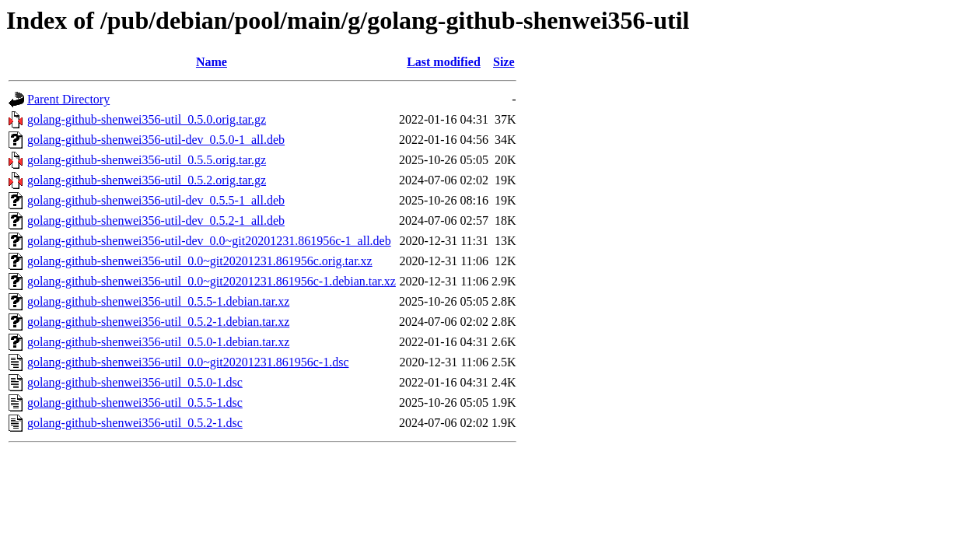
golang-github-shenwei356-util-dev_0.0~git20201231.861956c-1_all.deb (209, 241)
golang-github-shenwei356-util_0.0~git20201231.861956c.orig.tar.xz (200, 261)
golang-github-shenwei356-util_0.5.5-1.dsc (135, 402)
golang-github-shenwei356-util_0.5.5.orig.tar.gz (147, 160)
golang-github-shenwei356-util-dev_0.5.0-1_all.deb (156, 140)
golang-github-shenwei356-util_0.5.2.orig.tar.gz (147, 180)
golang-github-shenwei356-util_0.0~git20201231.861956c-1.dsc (188, 362)
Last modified (444, 62)
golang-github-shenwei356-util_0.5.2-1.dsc (135, 423)
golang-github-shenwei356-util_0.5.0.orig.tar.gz (147, 119)
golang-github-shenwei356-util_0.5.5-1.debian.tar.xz (158, 301)
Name (212, 62)
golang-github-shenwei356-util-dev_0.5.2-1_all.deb (156, 220)
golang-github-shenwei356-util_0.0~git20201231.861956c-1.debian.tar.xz (212, 281)
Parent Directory (68, 99)
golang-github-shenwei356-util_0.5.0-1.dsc (135, 382)
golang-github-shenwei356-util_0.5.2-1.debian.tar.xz (158, 322)
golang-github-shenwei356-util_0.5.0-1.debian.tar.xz (158, 342)
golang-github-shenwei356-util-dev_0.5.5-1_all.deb (156, 200)
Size (504, 62)
